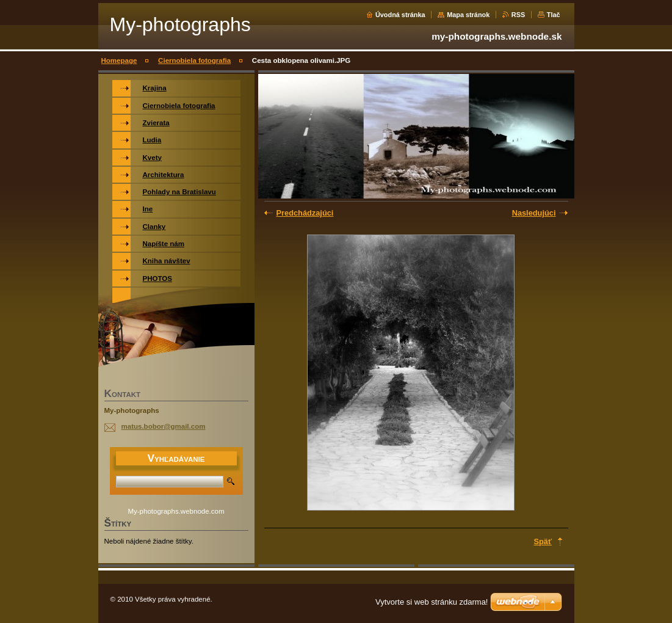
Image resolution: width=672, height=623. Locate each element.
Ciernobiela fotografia (194, 60)
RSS (518, 15)
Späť (543, 541)
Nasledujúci (534, 213)
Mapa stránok (468, 15)
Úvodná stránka (400, 15)
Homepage (119, 60)
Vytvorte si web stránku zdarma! (432, 602)
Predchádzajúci (305, 213)
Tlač (554, 15)
